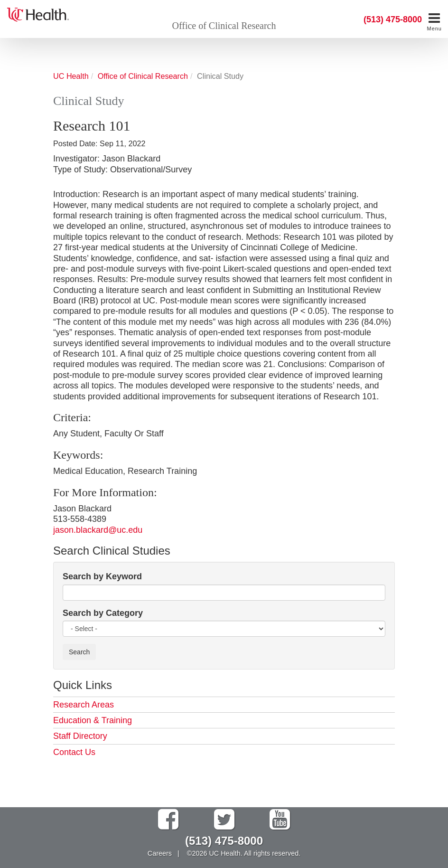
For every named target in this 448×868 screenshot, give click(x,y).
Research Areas (84, 705)
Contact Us (74, 752)
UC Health (71, 76)
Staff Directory (80, 736)
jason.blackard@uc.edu (98, 530)
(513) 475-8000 (393, 19)
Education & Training (93, 720)
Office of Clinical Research (224, 26)
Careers (160, 853)
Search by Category (103, 613)
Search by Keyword (102, 576)
